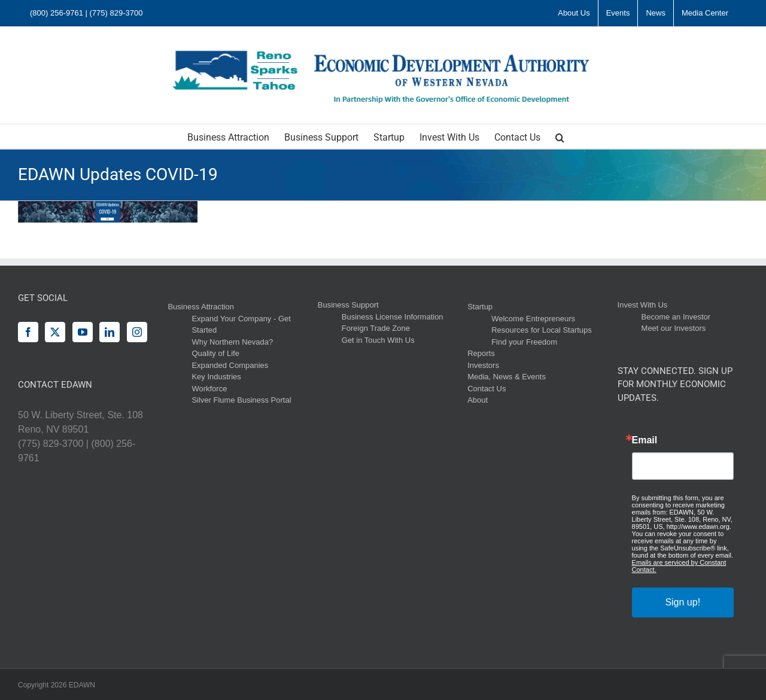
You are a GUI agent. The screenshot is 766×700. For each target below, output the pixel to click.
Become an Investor (676, 317)
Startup (480, 307)
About (478, 400)
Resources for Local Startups (542, 330)
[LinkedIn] (110, 332)
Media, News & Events (507, 377)
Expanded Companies (230, 365)
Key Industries (216, 377)
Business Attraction (201, 307)
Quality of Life (215, 353)
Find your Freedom (524, 342)
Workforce (209, 389)
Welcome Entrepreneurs (533, 319)
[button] (560, 136)
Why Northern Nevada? (232, 342)
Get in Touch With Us (378, 340)
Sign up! (683, 602)
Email (645, 440)
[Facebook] (28, 332)
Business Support (348, 305)
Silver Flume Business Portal (241, 400)
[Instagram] (137, 332)
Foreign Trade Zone (376, 328)
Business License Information (393, 317)
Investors (483, 365)
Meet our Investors (674, 328)
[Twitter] (55, 332)
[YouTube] (83, 332)
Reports (481, 353)
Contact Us (487, 389)
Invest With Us (643, 305)
